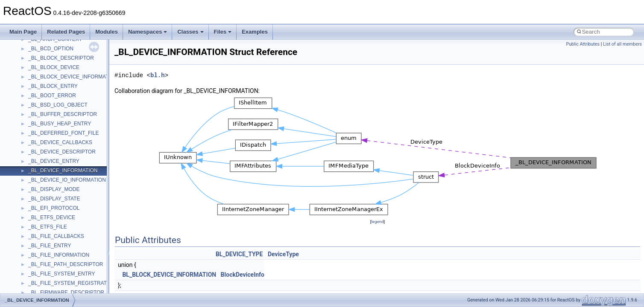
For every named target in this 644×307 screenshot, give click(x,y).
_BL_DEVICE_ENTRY (54, 161)
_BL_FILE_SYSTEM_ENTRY (62, 274)
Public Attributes (583, 44)
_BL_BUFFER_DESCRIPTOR (63, 114)
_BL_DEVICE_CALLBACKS (60, 142)
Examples (255, 32)
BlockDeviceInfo (243, 275)
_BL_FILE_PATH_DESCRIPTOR (66, 264)
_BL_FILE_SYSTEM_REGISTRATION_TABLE (81, 283)
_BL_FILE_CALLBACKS (56, 236)
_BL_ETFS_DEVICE (52, 217)
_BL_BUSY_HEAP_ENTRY (60, 124)
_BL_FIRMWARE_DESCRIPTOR (66, 293)
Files (223, 32)
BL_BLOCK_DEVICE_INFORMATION (169, 275)
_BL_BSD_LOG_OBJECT (58, 105)
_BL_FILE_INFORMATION (59, 255)
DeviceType (283, 254)
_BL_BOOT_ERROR (52, 96)
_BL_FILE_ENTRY (50, 246)
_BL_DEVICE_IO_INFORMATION (67, 180)
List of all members (622, 44)
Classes (190, 32)
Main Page (23, 32)
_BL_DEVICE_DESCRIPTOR (62, 152)
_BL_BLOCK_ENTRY (53, 86)
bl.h (158, 75)
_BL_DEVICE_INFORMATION (63, 171)
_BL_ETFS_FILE (48, 227)
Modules (107, 32)
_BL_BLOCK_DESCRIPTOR (61, 58)
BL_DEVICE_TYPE (239, 254)
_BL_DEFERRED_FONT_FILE (63, 133)
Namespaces (148, 32)
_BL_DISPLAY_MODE (54, 189)
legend (377, 222)
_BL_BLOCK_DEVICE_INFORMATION (73, 77)
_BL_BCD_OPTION (51, 49)
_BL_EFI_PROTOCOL (54, 208)
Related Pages (66, 32)
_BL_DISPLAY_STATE (54, 199)
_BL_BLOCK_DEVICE (54, 67)
